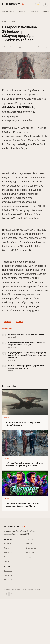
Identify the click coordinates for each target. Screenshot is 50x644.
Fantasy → (44, 386)
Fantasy (12, 22)
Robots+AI (35, 11)
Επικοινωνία (31, 548)
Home (4, 22)
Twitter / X (8, 575)
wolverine (20, 322)
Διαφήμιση (30, 552)
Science (22, 11)
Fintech (7, 557)
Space (7, 561)
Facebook (8, 571)
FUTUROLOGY (13, 4)
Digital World (8, 11)
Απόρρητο (30, 557)
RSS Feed (8, 580)
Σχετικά (29, 543)
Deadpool (8, 322)
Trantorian (9, 47)
